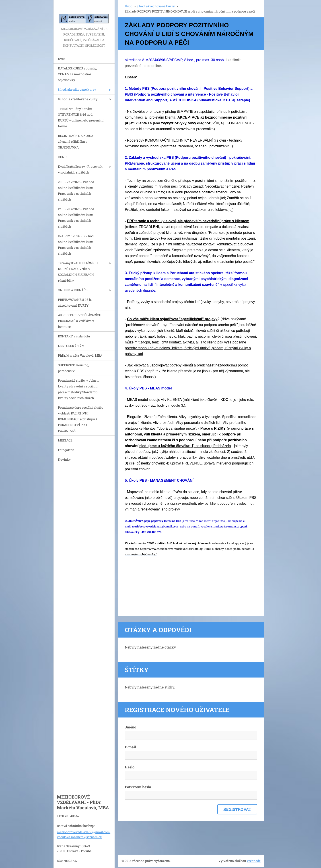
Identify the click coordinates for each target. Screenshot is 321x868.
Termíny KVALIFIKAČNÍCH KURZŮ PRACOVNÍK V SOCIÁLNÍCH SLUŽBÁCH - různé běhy (78, 272)
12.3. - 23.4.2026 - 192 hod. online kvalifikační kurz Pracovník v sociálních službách (76, 218)
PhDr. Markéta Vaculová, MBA (80, 355)
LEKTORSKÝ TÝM (71, 346)
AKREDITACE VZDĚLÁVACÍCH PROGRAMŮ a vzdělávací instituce (80, 321)
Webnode (254, 861)
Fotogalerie (66, 450)
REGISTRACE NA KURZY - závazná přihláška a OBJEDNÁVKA (77, 141)
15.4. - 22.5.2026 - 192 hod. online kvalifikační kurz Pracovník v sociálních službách (76, 245)
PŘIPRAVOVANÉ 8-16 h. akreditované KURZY (75, 302)
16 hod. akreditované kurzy (78, 99)
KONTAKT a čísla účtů (74, 336)
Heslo (130, 767)
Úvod (62, 59)
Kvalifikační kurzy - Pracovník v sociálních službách (80, 169)
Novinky (64, 459)
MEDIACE (65, 440)
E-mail (130, 747)
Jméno (131, 727)
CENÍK (63, 157)
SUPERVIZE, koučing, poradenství (73, 368)
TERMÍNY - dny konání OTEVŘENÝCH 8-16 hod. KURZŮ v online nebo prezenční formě (81, 117)
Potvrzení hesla (138, 787)
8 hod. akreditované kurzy (77, 89)
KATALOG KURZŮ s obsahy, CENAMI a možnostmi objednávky (77, 74)
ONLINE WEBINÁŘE (73, 290)
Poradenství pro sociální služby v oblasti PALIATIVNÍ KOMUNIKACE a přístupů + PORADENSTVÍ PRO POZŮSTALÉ (81, 419)
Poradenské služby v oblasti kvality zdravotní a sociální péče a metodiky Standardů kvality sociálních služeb (78, 389)
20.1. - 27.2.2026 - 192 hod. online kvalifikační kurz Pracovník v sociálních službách (76, 191)
